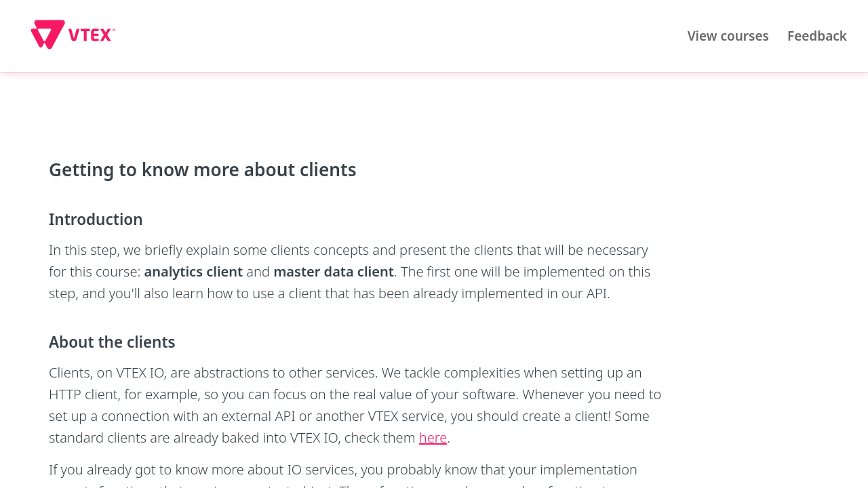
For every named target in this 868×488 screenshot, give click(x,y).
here (433, 438)
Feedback (817, 36)
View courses (728, 36)
